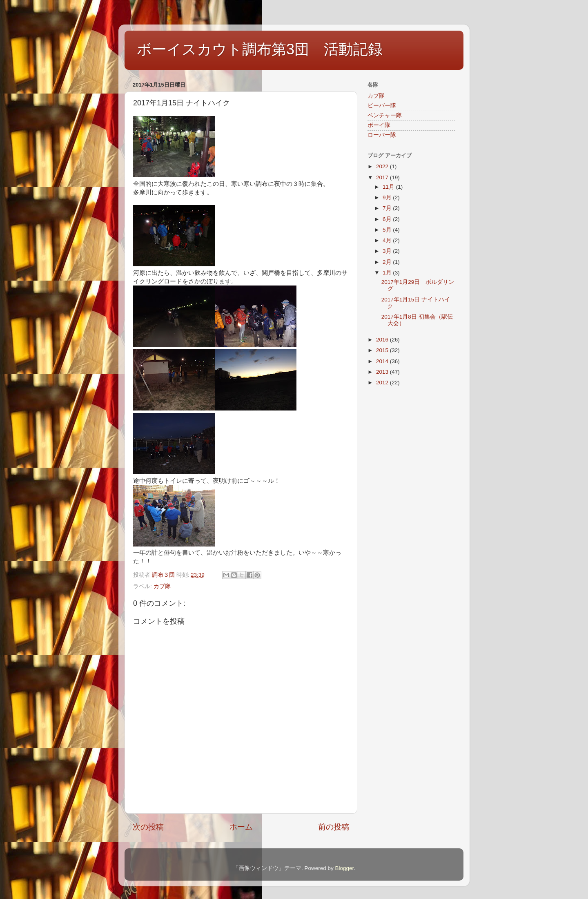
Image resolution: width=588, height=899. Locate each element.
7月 (388, 208)
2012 (383, 383)
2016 (383, 340)
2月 (388, 262)
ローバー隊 (382, 135)
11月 (389, 187)
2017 (383, 177)
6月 (388, 219)
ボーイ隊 (379, 125)
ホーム (241, 827)
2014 (383, 361)
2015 (383, 350)
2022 (383, 166)
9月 (388, 197)
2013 (383, 372)
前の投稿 (334, 827)
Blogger (344, 868)
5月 (388, 230)
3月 (388, 251)
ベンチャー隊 (385, 115)
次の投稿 (148, 827)
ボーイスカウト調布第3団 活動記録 (260, 49)
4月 (388, 240)
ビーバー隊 (382, 106)
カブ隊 (162, 586)
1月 (388, 273)
